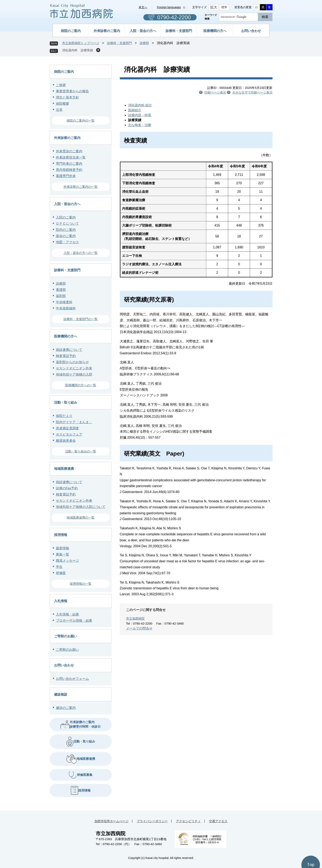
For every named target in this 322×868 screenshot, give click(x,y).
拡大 (214, 7)
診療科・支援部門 (179, 31)
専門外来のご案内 (69, 164)
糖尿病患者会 (66, 441)
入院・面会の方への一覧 (81, 253)
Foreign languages (169, 7)
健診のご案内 (66, 708)
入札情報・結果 (67, 614)
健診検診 (61, 694)
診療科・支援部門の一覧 (81, 319)
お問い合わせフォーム (72, 679)
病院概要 (63, 104)
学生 (59, 567)
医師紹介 (135, 110)
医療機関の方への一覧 (81, 385)
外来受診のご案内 (69, 151)
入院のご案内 (66, 217)
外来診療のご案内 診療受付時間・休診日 (81, 724)
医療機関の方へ (215, 31)
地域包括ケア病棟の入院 (74, 374)
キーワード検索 (211, 17)
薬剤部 (61, 296)
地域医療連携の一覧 (81, 517)
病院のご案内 (71, 31)
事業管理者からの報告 (72, 91)
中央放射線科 (66, 308)
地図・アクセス (67, 242)
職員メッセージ (67, 561)
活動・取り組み (66, 402)
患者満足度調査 (67, 428)
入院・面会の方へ (143, 31)
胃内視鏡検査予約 (69, 170)
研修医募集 (81, 775)
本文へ (143, 7)
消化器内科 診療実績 (78, 50)
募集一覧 (63, 554)
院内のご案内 (66, 230)
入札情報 (61, 601)
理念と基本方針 (67, 97)
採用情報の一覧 (81, 584)
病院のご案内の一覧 (81, 120)
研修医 (61, 573)
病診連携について (69, 350)
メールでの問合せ (139, 628)
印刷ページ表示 (215, 92)
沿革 (59, 110)
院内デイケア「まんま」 (74, 422)
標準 (224, 7)
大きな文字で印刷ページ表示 (252, 92)
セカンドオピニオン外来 (74, 368)
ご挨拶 (61, 85)
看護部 (61, 290)
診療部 (144, 43)
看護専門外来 (66, 176)
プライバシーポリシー (152, 821)
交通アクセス (218, 821)
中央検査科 (64, 302)
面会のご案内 (66, 236)
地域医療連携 (64, 469)
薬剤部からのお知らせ (72, 362)
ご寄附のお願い (66, 636)
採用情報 (61, 535)
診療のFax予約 (67, 488)
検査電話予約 (66, 356)
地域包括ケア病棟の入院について (81, 507)
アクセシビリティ (188, 821)
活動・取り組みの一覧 (81, 451)
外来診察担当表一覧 (71, 157)
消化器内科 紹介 (140, 105)
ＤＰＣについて (67, 224)
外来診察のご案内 (107, 31)
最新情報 (63, 548)
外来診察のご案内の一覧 (81, 187)
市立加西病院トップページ (81, 43)
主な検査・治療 (140, 125)
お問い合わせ (251, 31)
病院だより (64, 416)
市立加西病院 (135, 618)
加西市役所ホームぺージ (111, 821)
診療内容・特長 (140, 115)
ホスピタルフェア (69, 434)
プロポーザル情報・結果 (74, 621)
